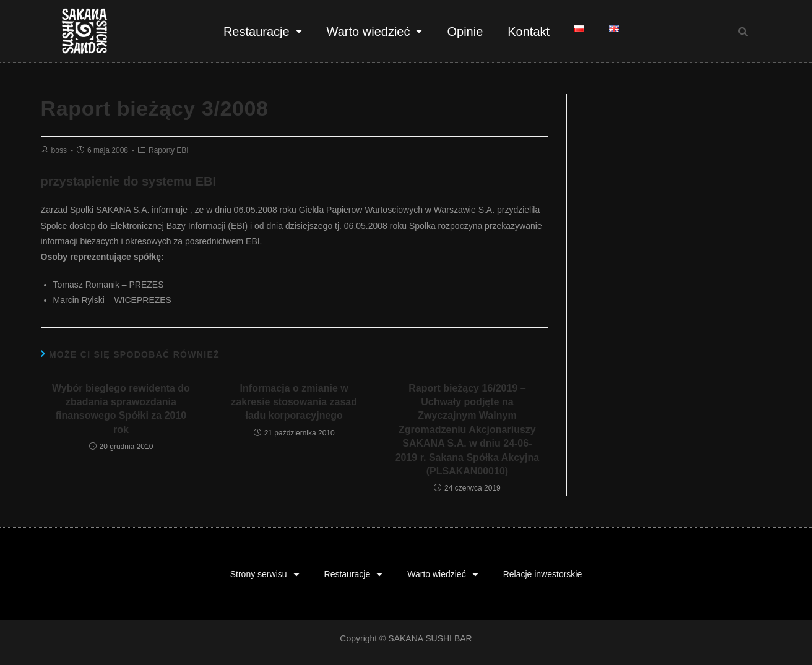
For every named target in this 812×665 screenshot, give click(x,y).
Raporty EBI (169, 150)
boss (59, 150)
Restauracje (263, 31)
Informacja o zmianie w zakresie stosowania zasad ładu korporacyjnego (294, 402)
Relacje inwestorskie (543, 574)
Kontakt (529, 32)
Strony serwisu (265, 574)
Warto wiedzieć (375, 31)
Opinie (465, 32)
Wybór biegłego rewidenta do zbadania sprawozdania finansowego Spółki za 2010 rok (121, 409)
